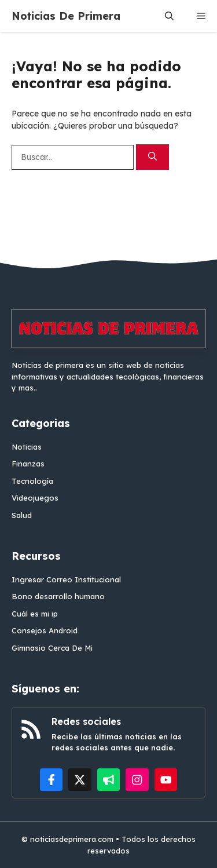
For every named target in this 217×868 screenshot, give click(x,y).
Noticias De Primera (66, 16)
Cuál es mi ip (35, 614)
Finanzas (28, 464)
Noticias (27, 447)
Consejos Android (45, 630)
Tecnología (32, 481)
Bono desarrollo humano (58, 596)
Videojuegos (35, 498)
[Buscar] (152, 157)
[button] (169, 16)
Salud (22, 515)
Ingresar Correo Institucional (66, 579)
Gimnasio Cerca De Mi (52, 648)
